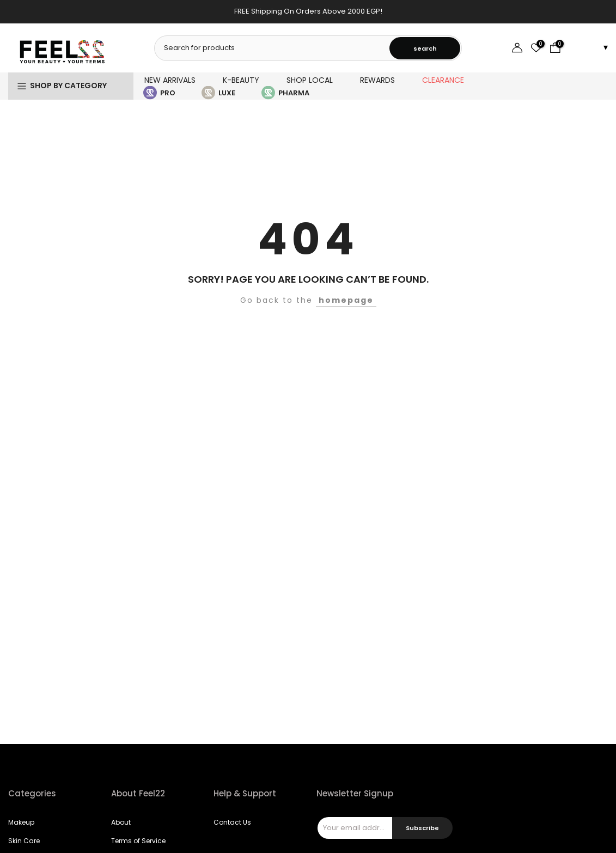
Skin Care (24, 841)
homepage (346, 300)
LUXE (227, 93)
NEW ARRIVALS (170, 80)
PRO (168, 93)
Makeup (21, 822)
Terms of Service (138, 841)
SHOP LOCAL (310, 80)
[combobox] (273, 48)
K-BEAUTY (241, 80)
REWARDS (377, 80)
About (121, 822)
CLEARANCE (443, 80)
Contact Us (232, 822)
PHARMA (294, 93)
